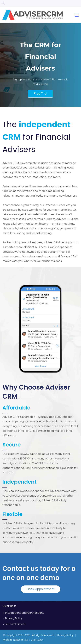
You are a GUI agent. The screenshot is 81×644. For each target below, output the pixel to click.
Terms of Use (20, 640)
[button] (4, 3)
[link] (40, 280)
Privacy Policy (14, 618)
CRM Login (37, 640)
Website (8, 640)
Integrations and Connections (25, 613)
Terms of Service (16, 624)
